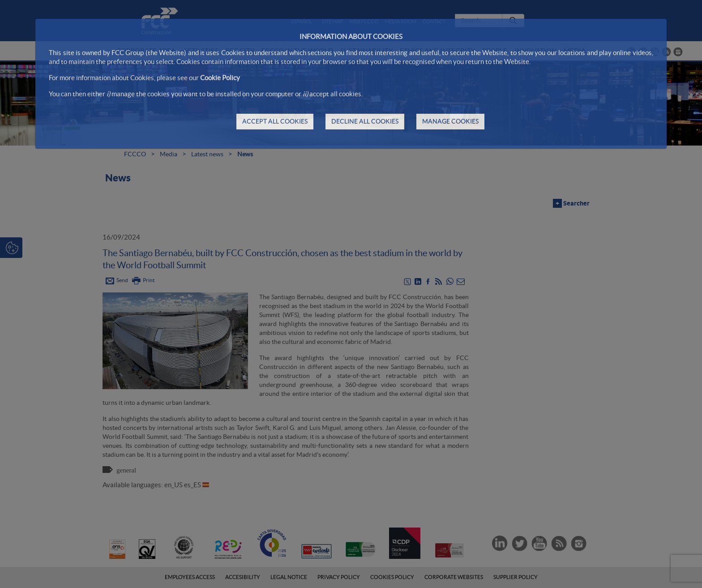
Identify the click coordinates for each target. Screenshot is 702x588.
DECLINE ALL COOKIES (365, 121)
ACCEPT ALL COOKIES (275, 121)
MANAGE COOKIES (450, 121)
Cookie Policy (220, 78)
